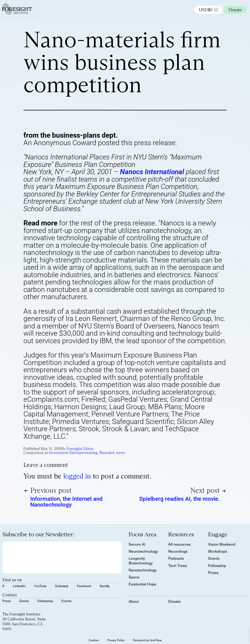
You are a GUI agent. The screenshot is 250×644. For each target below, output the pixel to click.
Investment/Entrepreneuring (73, 453)
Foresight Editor (80, 449)
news (121, 453)
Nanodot (107, 453)
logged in (77, 476)
